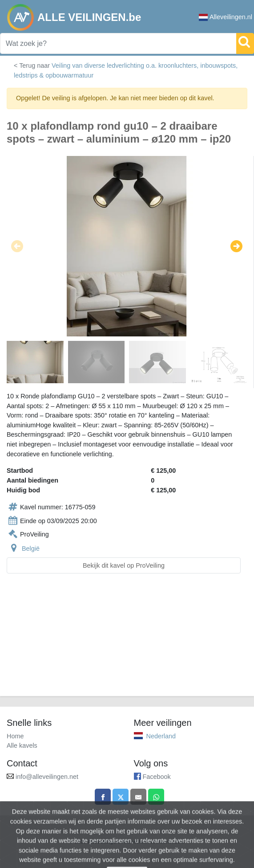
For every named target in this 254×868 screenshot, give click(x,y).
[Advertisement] (127, 640)
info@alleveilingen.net (47, 777)
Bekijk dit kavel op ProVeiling (124, 565)
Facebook (157, 777)
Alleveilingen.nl (226, 17)
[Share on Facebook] (103, 797)
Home (15, 736)
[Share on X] (121, 797)
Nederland (161, 736)
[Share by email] (138, 797)
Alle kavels (22, 745)
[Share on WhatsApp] (156, 797)
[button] (17, 246)
